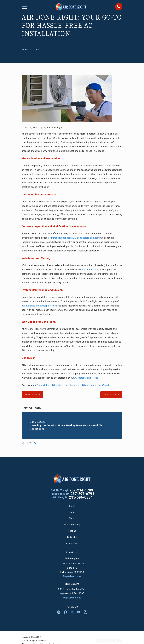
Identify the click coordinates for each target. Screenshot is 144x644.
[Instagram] (85, 612)
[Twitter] (72, 612)
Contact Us (72, 543)
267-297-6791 (82, 494)
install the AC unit (89, 269)
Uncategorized (72, 385)
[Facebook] (65, 612)
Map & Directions (72, 576)
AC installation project (86, 378)
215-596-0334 (81, 497)
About (72, 518)
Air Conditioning (72, 525)
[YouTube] (79, 612)
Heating (72, 531)
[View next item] (35, 443)
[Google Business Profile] (59, 612)
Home (72, 512)
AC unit (85, 385)
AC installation (43, 385)
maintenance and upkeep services (39, 306)
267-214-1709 (81, 490)
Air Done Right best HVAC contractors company (75, 238)
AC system (57, 385)
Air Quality (72, 537)
